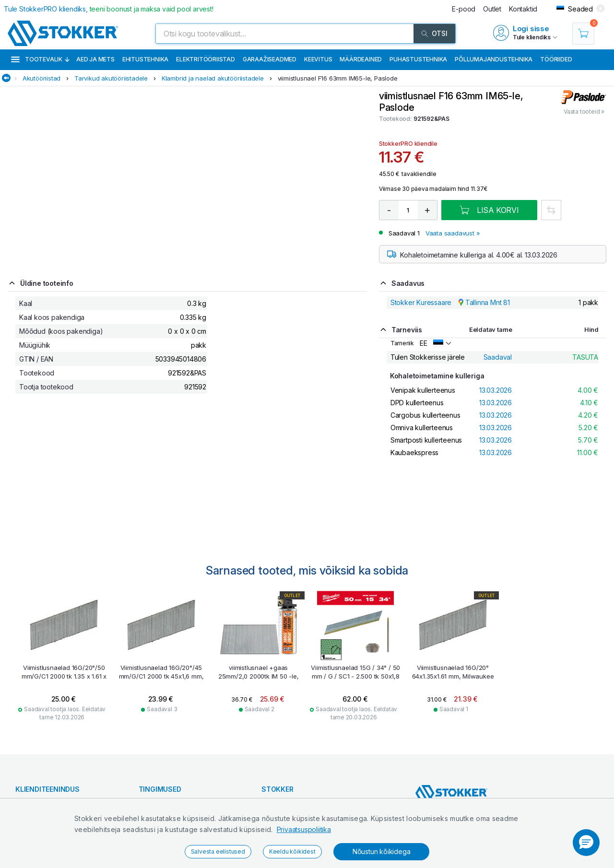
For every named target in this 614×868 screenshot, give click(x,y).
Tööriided (556, 59)
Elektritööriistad (206, 59)
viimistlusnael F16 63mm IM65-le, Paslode (338, 78)
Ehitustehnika (145, 59)
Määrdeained (361, 59)
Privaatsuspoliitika (304, 829)
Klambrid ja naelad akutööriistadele (213, 78)
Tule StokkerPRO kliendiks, (109, 9)
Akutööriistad (41, 78)
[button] (586, 843)
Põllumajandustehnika (494, 59)
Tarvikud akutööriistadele (111, 78)
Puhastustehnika (418, 59)
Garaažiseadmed (270, 59)
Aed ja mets (95, 59)
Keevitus (318, 59)
